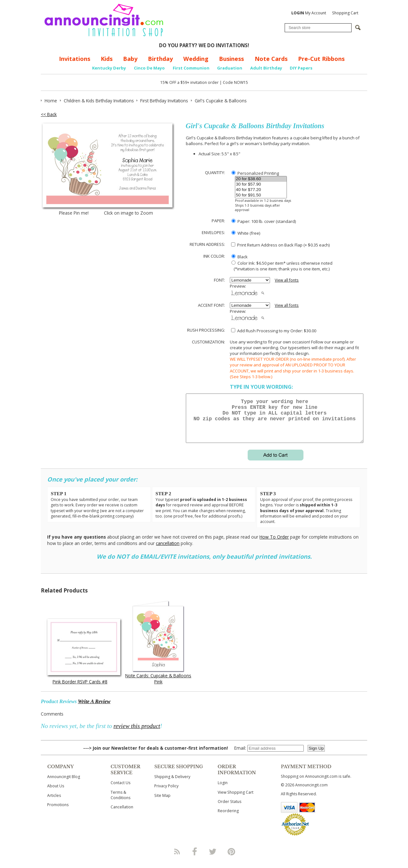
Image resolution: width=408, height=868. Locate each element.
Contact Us (120, 790)
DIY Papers (301, 68)
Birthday (160, 59)
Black (240, 257)
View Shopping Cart (236, 800)
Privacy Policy (166, 794)
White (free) (246, 233)
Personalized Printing (255, 173)
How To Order (274, 544)
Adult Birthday (266, 68)
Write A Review (94, 709)
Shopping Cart (345, 13)
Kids (107, 59)
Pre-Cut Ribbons (321, 59)
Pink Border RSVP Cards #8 (80, 689)
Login (223, 790)
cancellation (168, 551)
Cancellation (122, 815)
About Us (56, 794)
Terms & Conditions (120, 803)
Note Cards (271, 59)
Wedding (196, 59)
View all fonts (287, 280)
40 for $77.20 (261, 190)
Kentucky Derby (109, 68)
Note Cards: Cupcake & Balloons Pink (158, 686)
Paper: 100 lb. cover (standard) (264, 221)
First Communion (191, 68)
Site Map (162, 803)
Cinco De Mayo (149, 68)
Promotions (58, 812)
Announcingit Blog (64, 784)
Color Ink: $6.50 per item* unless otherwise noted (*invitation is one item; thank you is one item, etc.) (281, 266)
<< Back (49, 114)
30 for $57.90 (261, 184)
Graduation (230, 68)
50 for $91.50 (261, 195)
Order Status (229, 809)
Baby (130, 59)
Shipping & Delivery (172, 784)
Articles (54, 803)
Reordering (228, 818)
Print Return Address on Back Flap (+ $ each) (280, 245)
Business (231, 59)
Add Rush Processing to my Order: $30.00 (274, 331)
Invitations (75, 59)
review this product (137, 734)
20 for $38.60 (261, 179)
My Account (309, 13)
